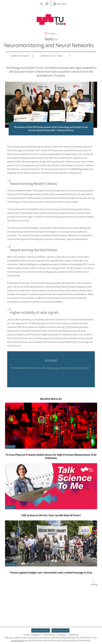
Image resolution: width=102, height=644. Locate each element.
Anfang (93, 583)
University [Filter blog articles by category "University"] (11, 564)
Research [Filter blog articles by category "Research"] (10, 447)
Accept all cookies (41, 630)
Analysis (61, 635)
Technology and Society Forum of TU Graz (66, 368)
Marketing (73, 635)
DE (42, 4)
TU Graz (50, 34)
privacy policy (18, 640)
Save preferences (60, 630)
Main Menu (60, 4)
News (51, 39)
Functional (49, 635)
